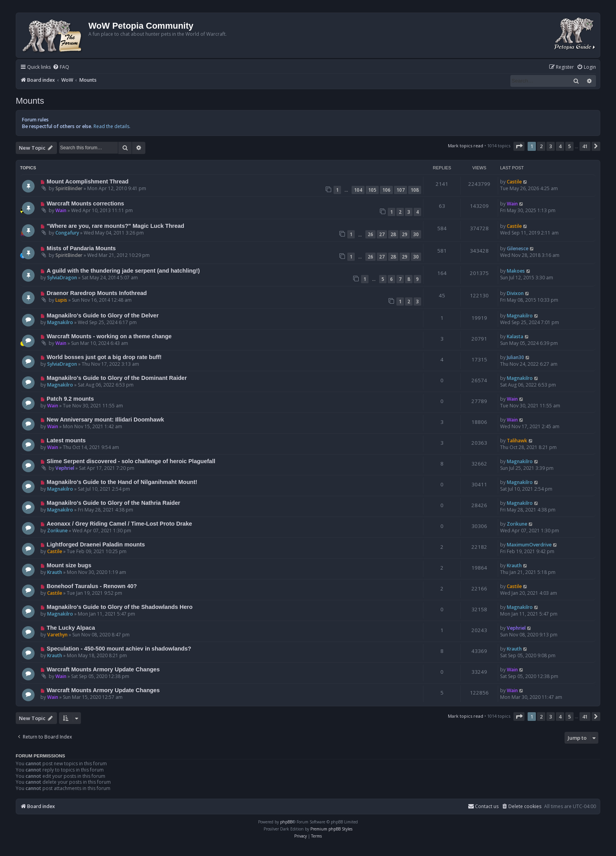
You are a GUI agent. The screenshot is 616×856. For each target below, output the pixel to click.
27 (382, 234)
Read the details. (112, 126)
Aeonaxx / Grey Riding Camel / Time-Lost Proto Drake (119, 524)
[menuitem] (61, 67)
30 (416, 234)
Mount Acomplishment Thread (88, 181)
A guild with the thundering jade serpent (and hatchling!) (123, 271)
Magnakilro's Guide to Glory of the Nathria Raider (114, 503)
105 (372, 190)
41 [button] (585, 146)
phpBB (286, 822)
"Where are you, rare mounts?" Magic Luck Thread (115, 226)
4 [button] (560, 146)
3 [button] (551, 146)
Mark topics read (466, 146)
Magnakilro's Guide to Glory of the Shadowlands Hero (120, 607)
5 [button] (569, 146)
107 (401, 190)
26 (370, 234)
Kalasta (515, 336)
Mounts (30, 101)
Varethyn (57, 635)
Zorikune (57, 531)
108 (415, 190)
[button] (519, 146)
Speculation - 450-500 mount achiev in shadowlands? (119, 649)
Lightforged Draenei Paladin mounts (96, 544)
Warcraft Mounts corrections (85, 203)
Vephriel (65, 468)
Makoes (516, 271)
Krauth (55, 572)
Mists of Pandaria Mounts (81, 248)
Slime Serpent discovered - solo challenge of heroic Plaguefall (131, 461)
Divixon (515, 293)
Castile (514, 182)
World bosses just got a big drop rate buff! (104, 357)
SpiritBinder (69, 188)
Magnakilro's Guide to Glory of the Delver (103, 315)
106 (386, 190)
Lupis (61, 300)
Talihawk (517, 441)
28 (393, 234)
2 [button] (541, 146)
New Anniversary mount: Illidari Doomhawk (105, 420)
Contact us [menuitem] (483, 806)
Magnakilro (60, 322)
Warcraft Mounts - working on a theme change (109, 336)
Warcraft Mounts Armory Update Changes (103, 669)
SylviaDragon (62, 278)
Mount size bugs (69, 565)
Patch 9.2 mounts (70, 399)
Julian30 (515, 357)
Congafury (67, 233)
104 (358, 190)
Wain (61, 210)
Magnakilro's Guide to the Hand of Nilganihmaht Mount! (122, 482)
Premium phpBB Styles (331, 829)
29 (405, 234)
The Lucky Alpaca (71, 628)
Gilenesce (518, 248)
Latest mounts (66, 440)
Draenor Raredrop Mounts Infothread (97, 293)
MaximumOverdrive (529, 545)
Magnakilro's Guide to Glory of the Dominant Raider (117, 378)
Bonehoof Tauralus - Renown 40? (92, 586)
